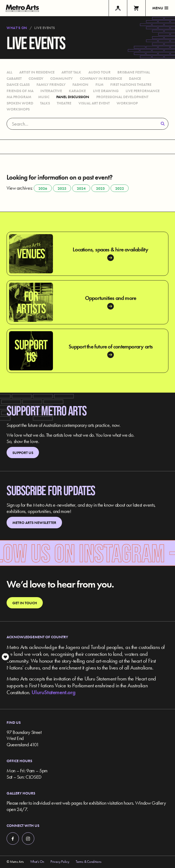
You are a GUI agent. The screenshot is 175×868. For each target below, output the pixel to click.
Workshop (127, 103)
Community (61, 78)
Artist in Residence (37, 72)
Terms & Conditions (88, 862)
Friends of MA (20, 91)
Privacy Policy (60, 862)
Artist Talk (71, 72)
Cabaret (14, 78)
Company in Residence (101, 78)
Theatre (64, 103)
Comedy (36, 78)
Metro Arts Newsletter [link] (34, 523)
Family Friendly (51, 84)
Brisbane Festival (134, 72)
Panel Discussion (73, 97)
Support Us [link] (23, 453)
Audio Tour (99, 72)
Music (44, 97)
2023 (100, 188)
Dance (135, 78)
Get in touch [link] (25, 603)
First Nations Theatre (131, 84)
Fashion (80, 84)
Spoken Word (20, 103)
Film (99, 84)
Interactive (51, 91)
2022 (120, 188)
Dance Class (18, 84)
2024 (81, 188)
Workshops (18, 109)
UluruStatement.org (53, 692)
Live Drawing (106, 91)
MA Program (19, 97)
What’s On (17, 28)
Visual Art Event (94, 103)
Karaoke (77, 91)
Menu (160, 8)
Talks (45, 103)
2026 (43, 188)
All (9, 72)
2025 (62, 188)
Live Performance (143, 91)
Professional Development (122, 97)
